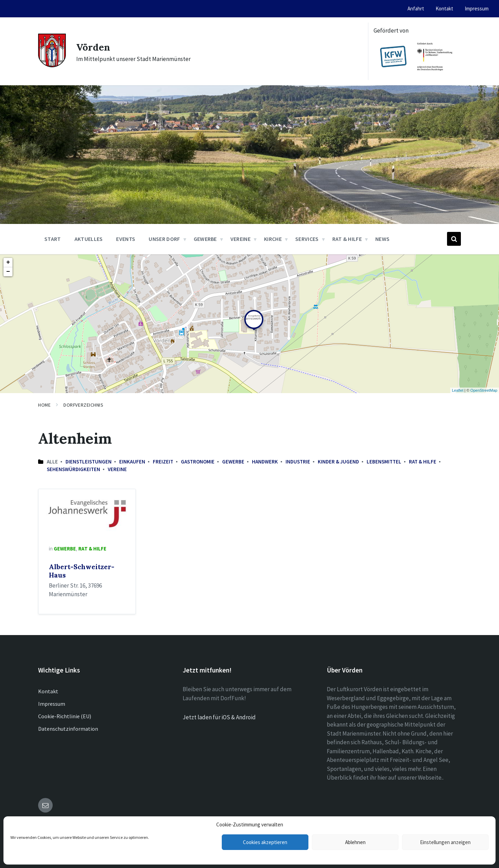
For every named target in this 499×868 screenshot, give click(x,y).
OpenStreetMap (484, 390)
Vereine (117, 469)
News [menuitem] (382, 239)
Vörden (94, 47)
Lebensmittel (384, 462)
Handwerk (265, 462)
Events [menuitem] (126, 239)
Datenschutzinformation (68, 729)
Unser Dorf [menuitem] (164, 239)
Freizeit (163, 462)
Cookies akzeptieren (265, 842)
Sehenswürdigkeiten (73, 469)
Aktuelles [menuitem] (89, 239)
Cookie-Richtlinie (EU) (65, 716)
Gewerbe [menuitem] (205, 239)
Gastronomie (198, 462)
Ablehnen (355, 842)
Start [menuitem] (53, 239)
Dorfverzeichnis (83, 405)
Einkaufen (132, 462)
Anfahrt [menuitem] (416, 8)
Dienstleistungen (89, 462)
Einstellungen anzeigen (445, 842)
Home (44, 405)
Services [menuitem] (307, 239)
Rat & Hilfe (423, 462)
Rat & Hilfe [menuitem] (347, 239)
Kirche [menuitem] (273, 239)
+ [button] (8, 262)
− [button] (8, 272)
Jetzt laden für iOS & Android (219, 717)
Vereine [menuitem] (240, 239)
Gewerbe (233, 462)
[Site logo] (52, 65)
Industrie (298, 462)
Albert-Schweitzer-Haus (82, 571)
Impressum (52, 704)
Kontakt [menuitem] (444, 8)
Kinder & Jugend (338, 462)
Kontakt (48, 691)
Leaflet (458, 390)
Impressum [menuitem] (477, 8)
